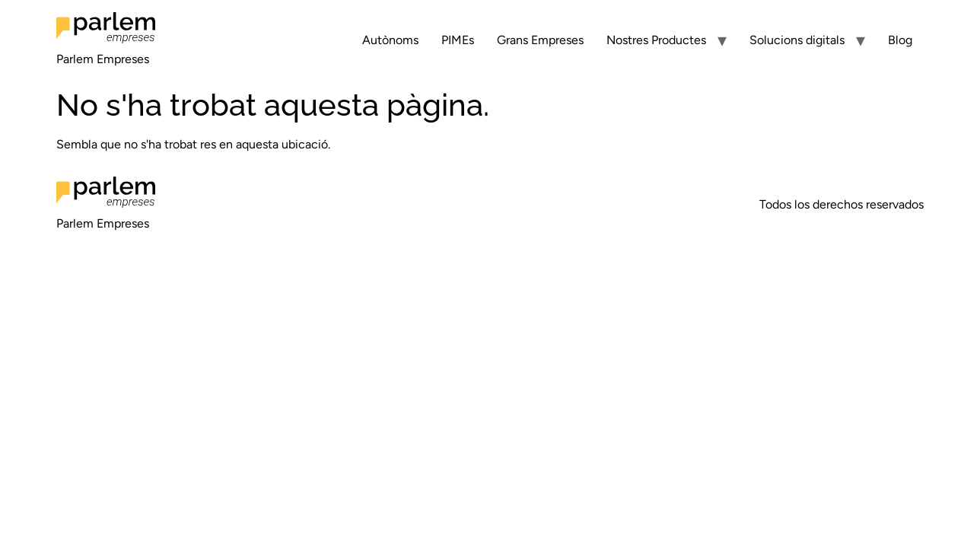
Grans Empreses (540, 40)
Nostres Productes (656, 40)
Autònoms (390, 40)
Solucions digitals (797, 40)
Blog (900, 40)
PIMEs (458, 40)
